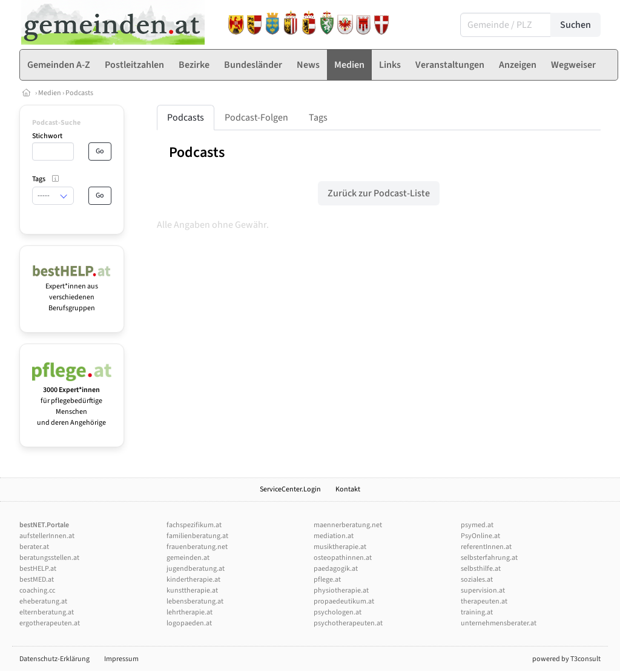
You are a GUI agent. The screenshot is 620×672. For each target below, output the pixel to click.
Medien (50, 93)
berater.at (34, 547)
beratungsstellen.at (49, 558)
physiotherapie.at (341, 590)
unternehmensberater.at (499, 623)
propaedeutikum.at (344, 601)
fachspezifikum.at (194, 525)
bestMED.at (37, 580)
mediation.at (334, 536)
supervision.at (483, 590)
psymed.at (477, 525)
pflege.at (327, 580)
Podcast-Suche (56, 123)
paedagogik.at (336, 569)
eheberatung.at (43, 601)
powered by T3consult (566, 659)
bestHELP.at (38, 569)
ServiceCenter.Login (290, 489)
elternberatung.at (47, 612)
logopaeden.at (189, 623)
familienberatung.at (197, 536)
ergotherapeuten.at (50, 623)
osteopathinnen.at (343, 558)
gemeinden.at (188, 558)
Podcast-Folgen (256, 118)
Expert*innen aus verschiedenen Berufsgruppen (72, 292)
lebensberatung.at (195, 601)
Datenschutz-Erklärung (54, 659)
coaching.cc (37, 590)
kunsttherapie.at (192, 590)
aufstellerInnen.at (47, 536)
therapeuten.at (484, 601)
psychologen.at (338, 612)
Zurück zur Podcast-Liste (379, 193)
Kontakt (348, 489)
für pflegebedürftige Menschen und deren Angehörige (72, 401)
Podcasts (79, 93)
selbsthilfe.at (481, 569)
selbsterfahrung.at (489, 558)
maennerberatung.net (348, 525)
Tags (318, 118)
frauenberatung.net (197, 547)
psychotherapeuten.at (348, 623)
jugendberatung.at (196, 569)
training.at (477, 612)
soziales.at (477, 580)
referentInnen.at (486, 547)
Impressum (121, 659)
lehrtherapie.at (190, 612)
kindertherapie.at (193, 580)
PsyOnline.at (480, 536)
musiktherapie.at (340, 547)
